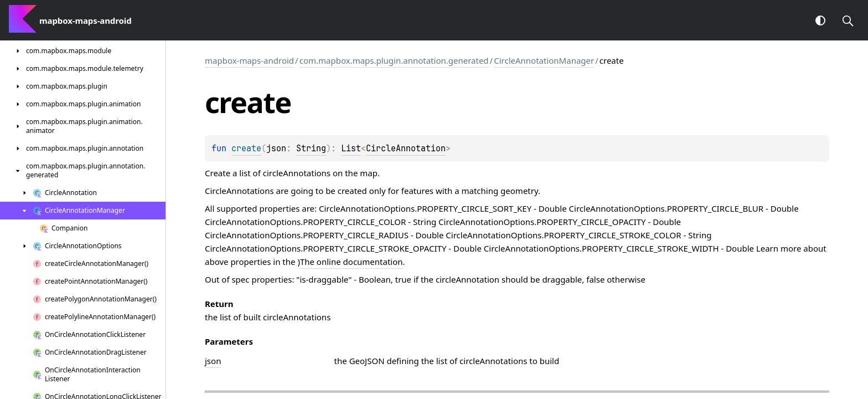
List (351, 149)
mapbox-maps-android (249, 60)
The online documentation (352, 262)
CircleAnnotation (406, 149)
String (311, 149)
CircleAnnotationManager (544, 60)
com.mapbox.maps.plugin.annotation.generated (394, 60)
